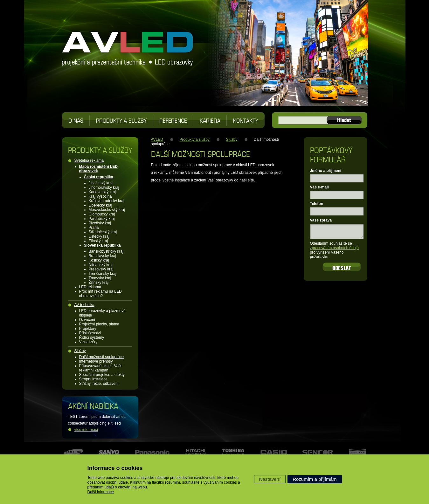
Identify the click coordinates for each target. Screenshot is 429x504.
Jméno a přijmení (326, 171)
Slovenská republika (102, 245)
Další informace (101, 492)
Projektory (88, 329)
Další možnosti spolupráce (102, 357)
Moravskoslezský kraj (107, 210)
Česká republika (99, 177)
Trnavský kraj (100, 278)
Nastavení (270, 479)
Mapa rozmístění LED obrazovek (98, 169)
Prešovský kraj (101, 269)
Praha (94, 228)
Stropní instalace (93, 379)
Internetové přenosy (96, 361)
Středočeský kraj (103, 232)
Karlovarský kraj (102, 192)
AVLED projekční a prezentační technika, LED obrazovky (128, 44)
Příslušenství (90, 333)
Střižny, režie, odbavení (99, 384)
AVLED (157, 140)
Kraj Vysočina (100, 196)
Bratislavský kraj (103, 256)
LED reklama (90, 287)
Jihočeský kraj (101, 183)
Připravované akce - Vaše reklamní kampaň (101, 368)
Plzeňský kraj (100, 223)
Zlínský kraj (98, 241)
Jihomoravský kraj (104, 187)
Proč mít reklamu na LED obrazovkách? (100, 294)
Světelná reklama (89, 160)
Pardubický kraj (102, 219)
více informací (86, 430)
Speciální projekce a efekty (102, 375)
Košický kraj (99, 260)
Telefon (317, 204)
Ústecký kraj (99, 236)
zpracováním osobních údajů (334, 248)
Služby (80, 351)
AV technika (84, 305)
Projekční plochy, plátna (99, 324)
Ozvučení (87, 320)
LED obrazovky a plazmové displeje (102, 313)
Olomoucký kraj (102, 214)
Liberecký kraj (100, 205)
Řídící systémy (92, 337)
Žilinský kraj (99, 283)
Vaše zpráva (321, 220)
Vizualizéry (88, 342)
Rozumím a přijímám (315, 479)
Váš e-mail (319, 187)
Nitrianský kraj (101, 265)
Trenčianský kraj (103, 274)
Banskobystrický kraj (106, 251)
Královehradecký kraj (107, 201)
